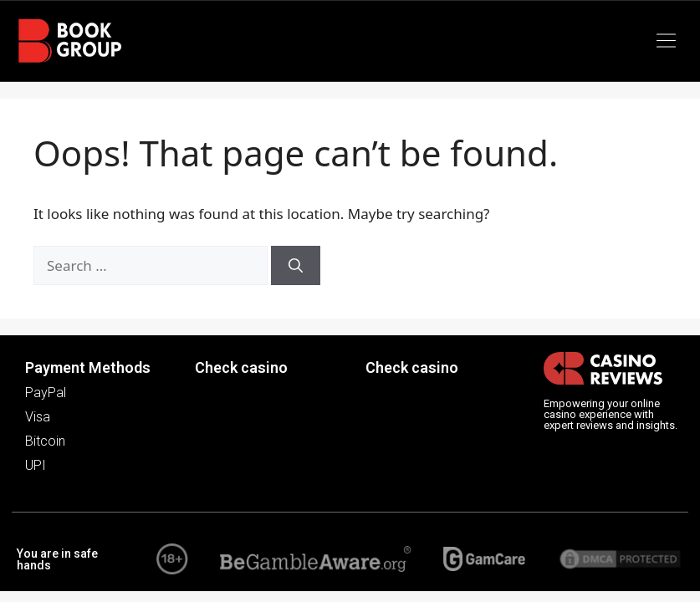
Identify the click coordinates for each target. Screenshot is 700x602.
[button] (667, 41)
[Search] (296, 266)
